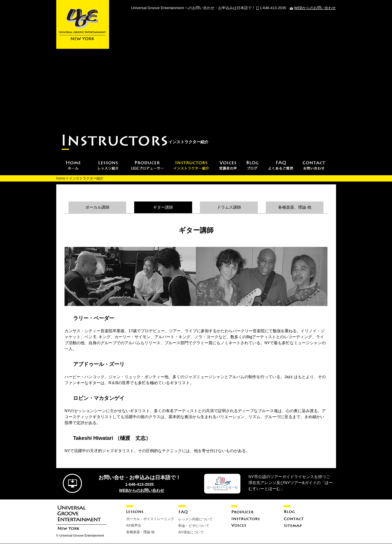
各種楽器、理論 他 (295, 207)
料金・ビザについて (194, 526)
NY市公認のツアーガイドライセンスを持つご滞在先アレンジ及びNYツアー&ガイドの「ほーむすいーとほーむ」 (291, 483)
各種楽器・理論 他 (140, 532)
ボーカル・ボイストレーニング (150, 519)
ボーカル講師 (97, 207)
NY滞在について (191, 532)
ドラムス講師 (229, 207)
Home (61, 178)
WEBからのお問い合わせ (315, 8)
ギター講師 (163, 207)
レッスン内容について (196, 519)
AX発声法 (134, 525)
